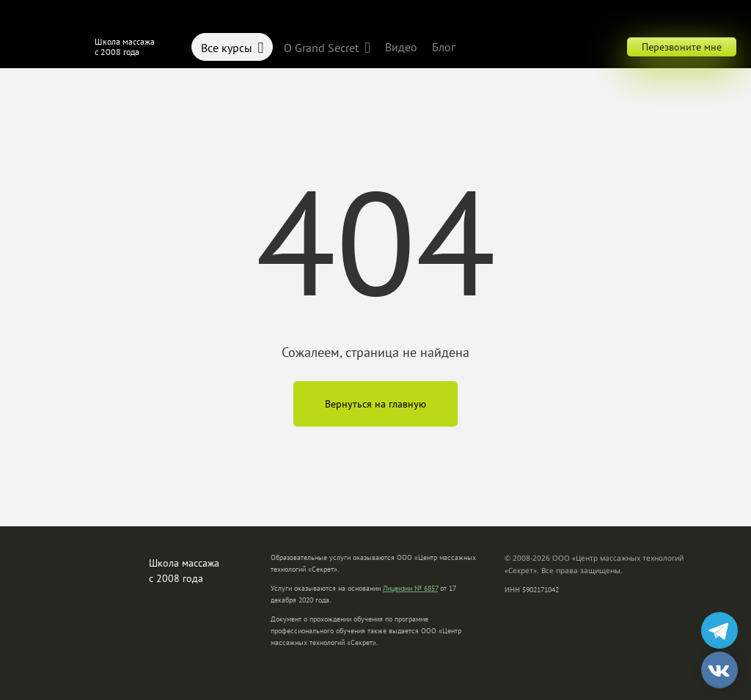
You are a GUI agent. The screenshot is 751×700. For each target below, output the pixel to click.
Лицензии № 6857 (410, 588)
